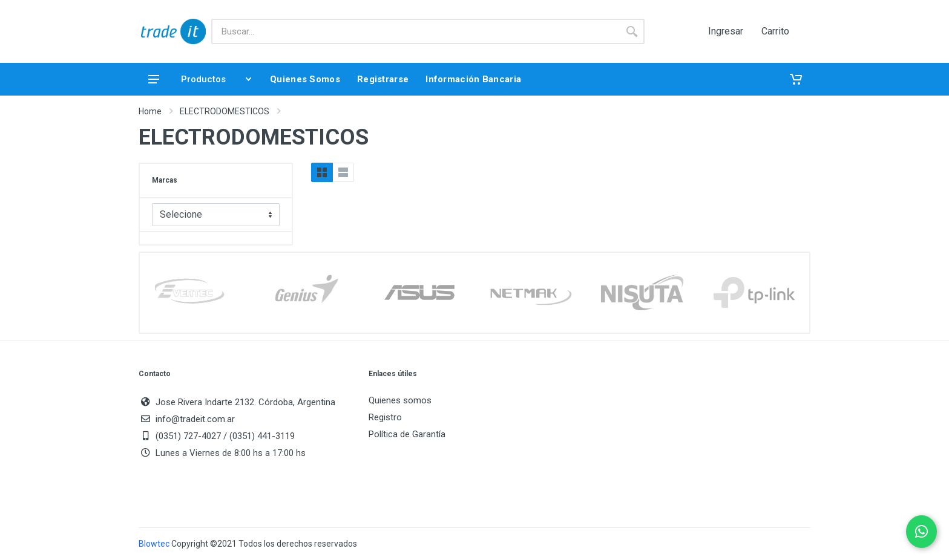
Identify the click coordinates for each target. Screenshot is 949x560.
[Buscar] (415, 31)
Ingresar (726, 31)
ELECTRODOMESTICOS (225, 111)
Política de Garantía (407, 434)
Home (150, 111)
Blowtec (154, 544)
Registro (385, 417)
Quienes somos (400, 400)
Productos (200, 79)
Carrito (775, 31)
